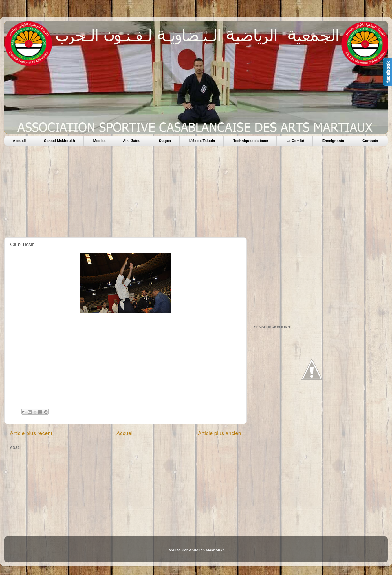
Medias (100, 141)
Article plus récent (31, 433)
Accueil (19, 141)
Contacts (370, 141)
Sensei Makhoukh (60, 141)
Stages (165, 141)
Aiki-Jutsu (132, 141)
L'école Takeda (202, 141)
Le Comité (295, 141)
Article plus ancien (220, 433)
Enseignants (333, 141)
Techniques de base (251, 141)
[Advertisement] (173, 194)
